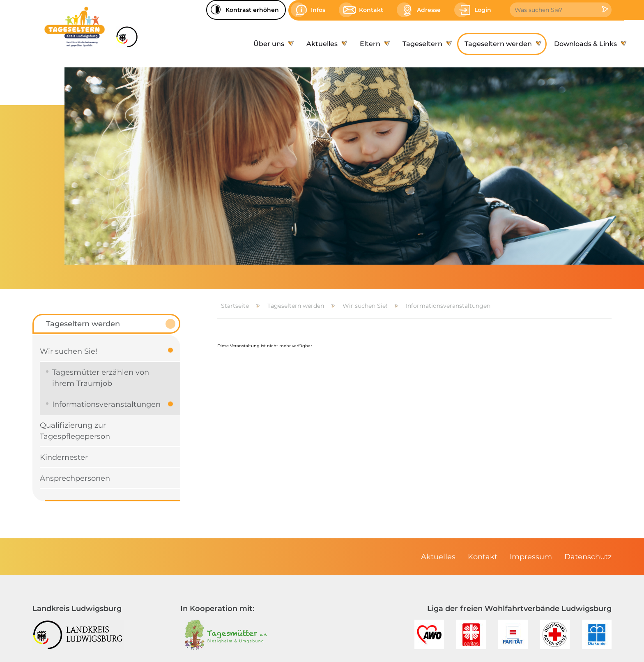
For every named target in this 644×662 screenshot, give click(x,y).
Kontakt (483, 557)
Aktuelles (438, 557)
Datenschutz (588, 557)
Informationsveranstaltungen (448, 306)
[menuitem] (273, 44)
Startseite (235, 306)
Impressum (531, 557)
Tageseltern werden (296, 306)
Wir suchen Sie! (365, 306)
